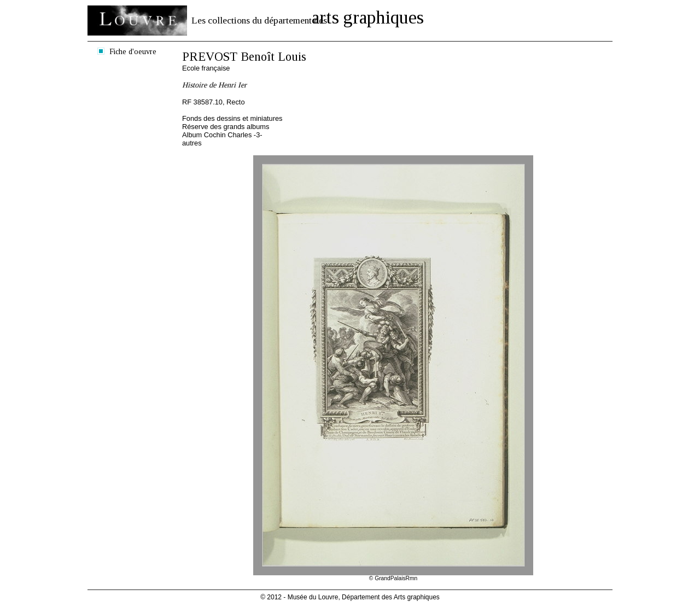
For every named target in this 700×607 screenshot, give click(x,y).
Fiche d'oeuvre (133, 51)
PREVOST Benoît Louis (244, 57)
